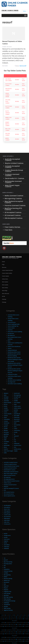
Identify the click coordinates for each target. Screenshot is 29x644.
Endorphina (7, 569)
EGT (5, 566)
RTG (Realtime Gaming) (10, 601)
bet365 (6, 534)
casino (6, 412)
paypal (16, 412)
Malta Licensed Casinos (14, 196)
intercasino (7, 539)
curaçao (6, 421)
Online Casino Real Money (14, 347)
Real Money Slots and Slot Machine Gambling (14, 355)
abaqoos (6, 393)
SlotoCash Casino (9, 107)
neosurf (23, 66)
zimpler (16, 451)
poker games (7, 513)
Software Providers (13, 374)
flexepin (6, 430)
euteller (6, 429)
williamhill (6, 548)
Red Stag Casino (8, 130)
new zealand (17, 403)
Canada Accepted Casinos (12, 167)
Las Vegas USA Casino (9, 80)
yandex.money (18, 449)
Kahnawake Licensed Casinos (13, 182)
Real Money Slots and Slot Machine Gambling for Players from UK (15, 365)
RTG (5, 490)
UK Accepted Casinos (13, 212)
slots (15, 427)
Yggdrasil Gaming (8, 610)
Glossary (4, 267)
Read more (5, 66)
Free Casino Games (12, 227)
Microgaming (17, 395)
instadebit (6, 442)
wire (15, 447)
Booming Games (8, 564)
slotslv (5, 543)
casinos (6, 416)
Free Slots (8, 230)
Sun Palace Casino (9, 89)
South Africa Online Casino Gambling (14, 377)
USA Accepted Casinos (13, 218)
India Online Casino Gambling (15, 332)
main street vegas (8, 451)
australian (6, 401)
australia (6, 399)
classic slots (7, 509)
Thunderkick (7, 605)
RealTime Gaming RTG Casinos (13, 209)
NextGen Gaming (8, 579)
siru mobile (17, 421)
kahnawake (7, 445)
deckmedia (7, 423)
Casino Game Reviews (7, 270)
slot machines (7, 517)
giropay (6, 436)
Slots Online (5, 288)
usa (15, 440)
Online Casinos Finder (10, 11)
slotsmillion (7, 545)
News (9, 341)
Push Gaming (7, 593)
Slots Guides (5, 285)
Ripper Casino (7, 139)
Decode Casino (8, 134)
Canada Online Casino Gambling (13, 320)
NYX (5, 584)
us (15, 438)
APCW (3, 296)
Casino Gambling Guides (14, 324)
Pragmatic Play (8, 592)
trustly (16, 432)
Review (17, 80)
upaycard (16, 436)
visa (15, 442)
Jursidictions (11, 334)
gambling (6, 434)
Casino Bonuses (12, 322)
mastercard (17, 393)
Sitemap (4, 299)
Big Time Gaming (8, 562)
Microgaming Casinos (13, 198)
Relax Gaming (7, 599)
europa (6, 537)
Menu (25, 11)
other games (7, 511)
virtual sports (7, 524)
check (5, 417)
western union (18, 445)
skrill (15, 423)
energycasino (7, 535)
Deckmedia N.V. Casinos (15, 178)
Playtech (6, 487)
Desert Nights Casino (7, 124)
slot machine (17, 425)
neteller (16, 401)
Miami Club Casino (8, 118)
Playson (6, 588)
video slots (7, 522)
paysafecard (17, 414)
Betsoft (6, 560)
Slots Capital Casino (8, 113)
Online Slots (5, 279)
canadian (6, 410)
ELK (5, 567)
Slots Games (5, 282)
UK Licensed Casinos (13, 215)
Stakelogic (7, 603)
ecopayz (6, 425)
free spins (6, 432)
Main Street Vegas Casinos (12, 186)
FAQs (3, 265)
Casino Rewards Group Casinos (14, 171)
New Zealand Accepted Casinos (14, 202)
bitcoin (6, 404)
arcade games (7, 505)
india (5, 440)
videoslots (6, 547)
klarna (5, 447)
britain (6, 406)
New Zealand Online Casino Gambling (14, 338)
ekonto (6, 427)
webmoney (17, 443)
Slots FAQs (5, 291)
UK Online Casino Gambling (14, 380)
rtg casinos (17, 419)
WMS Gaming (7, 608)
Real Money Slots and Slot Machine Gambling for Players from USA (15, 371)
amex (5, 395)
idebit (5, 438)
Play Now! (24, 80)
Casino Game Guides (7, 273)
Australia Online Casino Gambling (13, 316)
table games (7, 518)
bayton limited (7, 403)
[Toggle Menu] (25, 16)
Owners (10, 348)
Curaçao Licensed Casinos (12, 175)
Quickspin (6, 595)
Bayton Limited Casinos (14, 163)
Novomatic (7, 582)
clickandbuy (7, 419)
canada (6, 408)
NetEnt (6, 577)
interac (6, 443)
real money (17, 417)
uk (15, 434)
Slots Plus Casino (8, 85)
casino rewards (8, 414)
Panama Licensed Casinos (15, 205)
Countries (10, 330)
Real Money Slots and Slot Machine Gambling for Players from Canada (15, 360)
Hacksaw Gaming (8, 571)
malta (5, 453)
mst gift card (17, 397)
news (15, 404)
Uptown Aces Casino (8, 101)
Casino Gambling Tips (13, 326)
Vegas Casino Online (7, 95)
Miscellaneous (11, 335)
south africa (17, 430)
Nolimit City (7, 580)
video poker (7, 520)
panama (16, 410)
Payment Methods (7, 47)
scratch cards (7, 515)
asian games (7, 507)
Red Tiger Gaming (8, 597)
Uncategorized (11, 382)
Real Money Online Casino (14, 352)
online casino (17, 406)
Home (3, 262)
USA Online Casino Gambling (15, 384)
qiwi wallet (17, 416)
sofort (16, 429)
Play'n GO (6, 586)
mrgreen (6, 541)
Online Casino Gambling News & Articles (15, 344)
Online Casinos (8, 483)
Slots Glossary (6, 294)
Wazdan (6, 606)
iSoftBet (6, 573)
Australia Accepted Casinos (12, 160)
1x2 (5, 558)
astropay (6, 397)
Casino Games (5, 276)
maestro (6, 449)
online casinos (18, 408)
